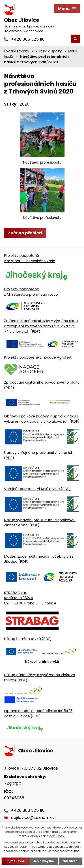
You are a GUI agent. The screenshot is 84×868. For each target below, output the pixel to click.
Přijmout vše (15, 861)
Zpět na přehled (25, 233)
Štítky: (11, 104)
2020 (24, 104)
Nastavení (71, 861)
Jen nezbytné (44, 861)
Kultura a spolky (49, 51)
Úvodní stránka (17, 51)
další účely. (57, 836)
